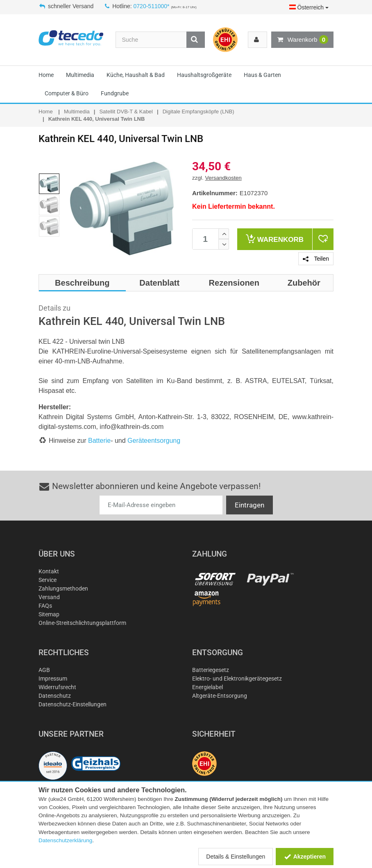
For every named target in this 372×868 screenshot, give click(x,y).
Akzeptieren (305, 857)
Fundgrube (115, 93)
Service (48, 580)
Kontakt (49, 571)
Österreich (309, 7)
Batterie (99, 441)
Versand (49, 597)
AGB (44, 670)
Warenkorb (302, 40)
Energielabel (208, 687)
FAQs (45, 606)
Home (46, 75)
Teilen (316, 259)
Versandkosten (223, 178)
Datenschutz (55, 696)
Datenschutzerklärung (65, 840)
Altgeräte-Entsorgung (220, 696)
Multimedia (80, 75)
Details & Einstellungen (236, 857)
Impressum (53, 679)
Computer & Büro (67, 93)
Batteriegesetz (211, 670)
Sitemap (49, 614)
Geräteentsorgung (154, 441)
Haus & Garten (262, 75)
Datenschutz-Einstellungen (73, 704)
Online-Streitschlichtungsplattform (82, 623)
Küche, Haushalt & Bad (136, 75)
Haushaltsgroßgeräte (204, 75)
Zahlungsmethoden (63, 588)
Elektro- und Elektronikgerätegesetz (237, 679)
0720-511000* (152, 6)
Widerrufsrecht (57, 687)
